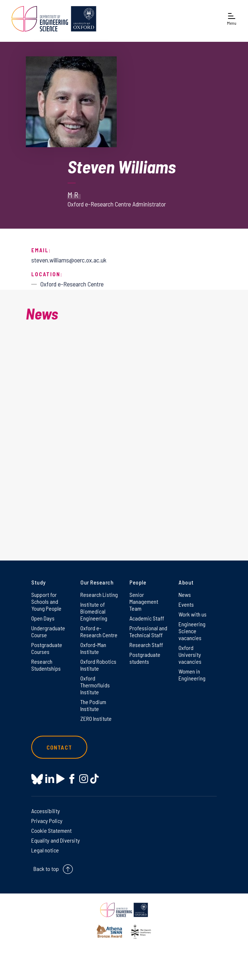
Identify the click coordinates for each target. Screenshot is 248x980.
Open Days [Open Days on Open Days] (43, 618)
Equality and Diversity (56, 840)
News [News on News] (185, 595)
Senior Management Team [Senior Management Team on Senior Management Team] (144, 601)
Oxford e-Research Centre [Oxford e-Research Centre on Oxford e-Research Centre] (99, 631)
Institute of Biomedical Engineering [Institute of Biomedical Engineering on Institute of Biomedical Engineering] (94, 611)
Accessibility (46, 811)
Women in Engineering (192, 675)
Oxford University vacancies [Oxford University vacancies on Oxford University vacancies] (190, 654)
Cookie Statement (51, 830)
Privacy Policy (47, 821)
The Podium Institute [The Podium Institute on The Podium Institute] (93, 705)
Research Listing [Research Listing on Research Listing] (99, 595)
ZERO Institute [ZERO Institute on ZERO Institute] (96, 718)
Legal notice (45, 850)
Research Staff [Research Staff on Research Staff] (146, 645)
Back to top (46, 869)
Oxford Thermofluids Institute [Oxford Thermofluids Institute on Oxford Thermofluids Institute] (95, 685)
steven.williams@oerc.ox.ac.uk (69, 260)
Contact (59, 747)
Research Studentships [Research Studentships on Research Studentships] (46, 665)
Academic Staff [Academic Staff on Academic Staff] (147, 618)
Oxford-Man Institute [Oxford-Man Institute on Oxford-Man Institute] (93, 648)
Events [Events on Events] (186, 604)
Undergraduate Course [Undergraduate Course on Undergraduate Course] (48, 631)
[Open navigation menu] (232, 19)
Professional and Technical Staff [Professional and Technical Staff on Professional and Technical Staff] (148, 631)
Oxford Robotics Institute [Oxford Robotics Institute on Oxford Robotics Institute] (98, 665)
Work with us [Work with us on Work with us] (193, 614)
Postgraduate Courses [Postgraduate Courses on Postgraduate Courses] (47, 648)
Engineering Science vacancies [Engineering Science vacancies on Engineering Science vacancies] (192, 631)
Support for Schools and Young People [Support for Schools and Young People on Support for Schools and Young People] (46, 601)
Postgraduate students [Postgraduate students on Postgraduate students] (145, 658)
